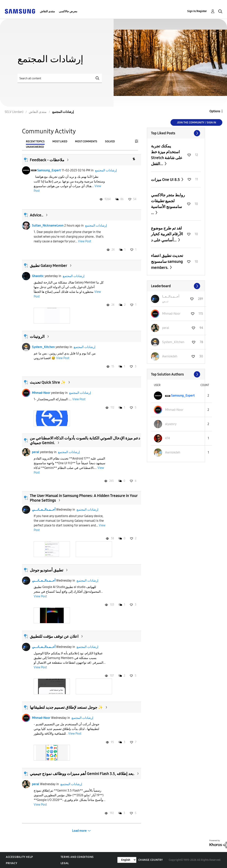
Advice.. (37, 215)
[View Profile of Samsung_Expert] (183, 395)
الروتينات (37, 337)
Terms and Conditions (77, 857)
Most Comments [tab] (86, 141)
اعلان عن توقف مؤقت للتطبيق (54, 636)
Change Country (151, 860)
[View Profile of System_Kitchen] (173, 342)
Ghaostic (38, 276)
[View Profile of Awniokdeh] (170, 356)
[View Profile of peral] (166, 328)
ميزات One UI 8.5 (166, 180)
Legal (65, 863)
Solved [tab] (110, 141)
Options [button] (215, 111)
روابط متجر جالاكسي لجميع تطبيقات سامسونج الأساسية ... (168, 204)
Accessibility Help (19, 857)
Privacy (11, 863)
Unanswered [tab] (35, 147)
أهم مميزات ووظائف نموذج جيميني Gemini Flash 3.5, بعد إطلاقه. (82, 774)
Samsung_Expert (49, 170)
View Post (85, 241)
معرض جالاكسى (68, 11)
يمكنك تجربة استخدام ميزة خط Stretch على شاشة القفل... (167, 155)
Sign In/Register (197, 11)
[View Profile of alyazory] (171, 424)
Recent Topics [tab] (35, 141)
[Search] (60, 78)
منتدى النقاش (47, 11)
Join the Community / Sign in (197, 123)
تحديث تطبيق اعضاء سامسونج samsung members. (167, 262)
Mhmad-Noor (41, 393)
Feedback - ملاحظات (47, 160)
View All (176, 133)
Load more (79, 831)
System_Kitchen (43, 347)
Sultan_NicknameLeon (48, 225)
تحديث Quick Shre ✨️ (48, 382)
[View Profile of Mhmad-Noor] (171, 314)
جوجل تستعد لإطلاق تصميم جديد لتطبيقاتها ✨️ (66, 707)
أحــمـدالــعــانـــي (44, 510)
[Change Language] (127, 860)
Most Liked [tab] (60, 141)
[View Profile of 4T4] (167, 438)
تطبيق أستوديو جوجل (47, 570)
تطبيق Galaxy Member (49, 266)
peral (36, 452)
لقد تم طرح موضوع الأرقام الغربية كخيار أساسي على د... (167, 234)
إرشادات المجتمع (106, 170)
